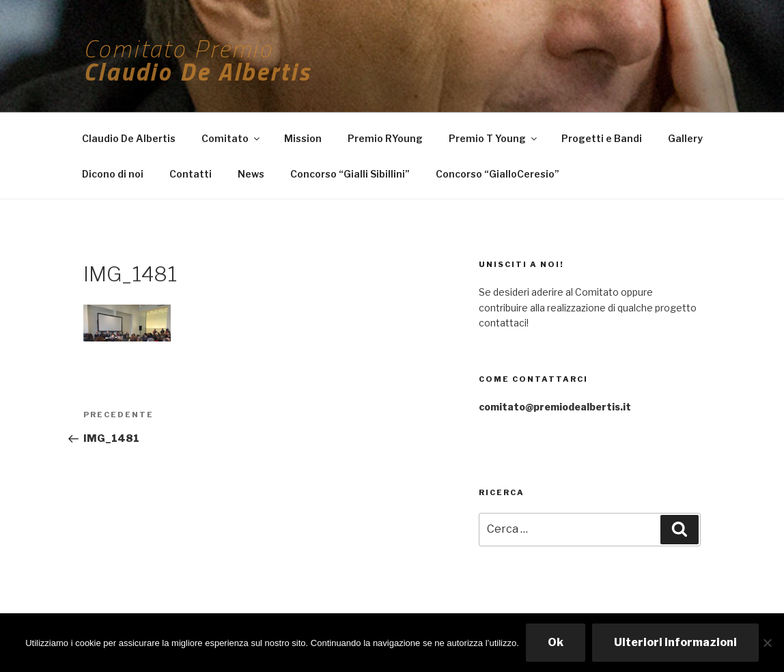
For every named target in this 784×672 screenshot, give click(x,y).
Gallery (685, 138)
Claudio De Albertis (129, 138)
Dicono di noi (113, 174)
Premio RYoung (385, 138)
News (251, 174)
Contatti (191, 174)
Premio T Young (494, 138)
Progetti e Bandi (602, 138)
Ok (556, 642)
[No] (767, 643)
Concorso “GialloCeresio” (498, 174)
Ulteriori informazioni (675, 642)
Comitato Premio (178, 48)
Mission (303, 138)
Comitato (232, 138)
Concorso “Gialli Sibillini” (350, 174)
